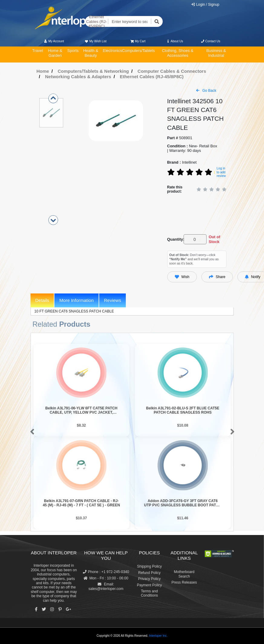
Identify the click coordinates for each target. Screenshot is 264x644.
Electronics (112, 51)
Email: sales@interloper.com (106, 586)
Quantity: (174, 239)
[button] (31, 432)
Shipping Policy (149, 566)
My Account (54, 41)
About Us (174, 41)
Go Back (206, 91)
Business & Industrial (216, 53)
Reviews (113, 300)
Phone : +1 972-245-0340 (106, 572)
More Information (76, 300)
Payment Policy (150, 585)
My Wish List (96, 41)
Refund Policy (149, 573)
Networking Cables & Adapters (78, 77)
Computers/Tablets (139, 51)
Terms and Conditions (150, 593)
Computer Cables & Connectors (172, 71)
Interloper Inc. (158, 636)
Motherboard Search (184, 574)
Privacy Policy (150, 579)
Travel (38, 51)
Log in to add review (221, 172)
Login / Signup (205, 5)
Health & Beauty (91, 53)
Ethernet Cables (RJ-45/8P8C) (97, 21)
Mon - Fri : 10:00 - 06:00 (106, 578)
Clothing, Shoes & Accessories (178, 53)
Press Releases (184, 582)
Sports (73, 51)
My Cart (138, 41)
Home (43, 71)
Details (42, 300)
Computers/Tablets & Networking (93, 71)
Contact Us (211, 41)
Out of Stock (214, 239)
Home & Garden (55, 53)
